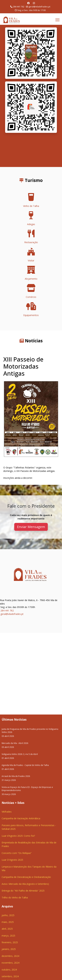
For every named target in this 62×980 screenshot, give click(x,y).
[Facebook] (28, 3)
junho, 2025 (8, 915)
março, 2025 (8, 936)
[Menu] (57, 20)
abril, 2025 (7, 929)
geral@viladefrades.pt (39, 7)
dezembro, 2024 (10, 956)
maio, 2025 (8, 922)
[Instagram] (34, 3)
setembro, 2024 (10, 976)
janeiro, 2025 (9, 949)
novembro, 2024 (10, 963)
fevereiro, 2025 (10, 942)
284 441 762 (19, 7)
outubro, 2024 (9, 970)
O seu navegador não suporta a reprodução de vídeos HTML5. (31, 150)
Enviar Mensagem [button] (31, 527)
